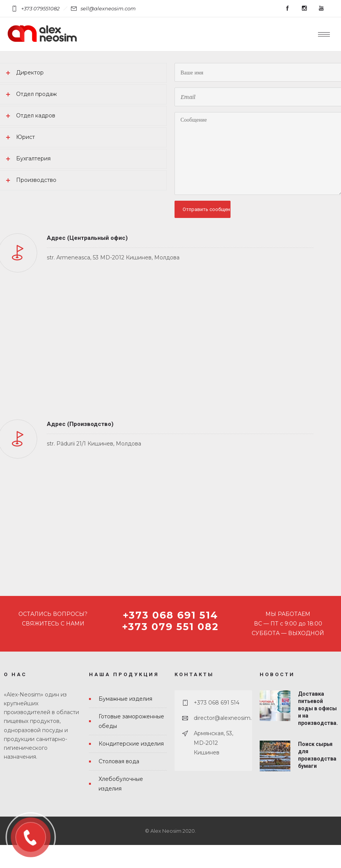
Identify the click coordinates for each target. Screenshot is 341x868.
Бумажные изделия (125, 699)
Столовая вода (119, 761)
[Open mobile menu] (326, 34)
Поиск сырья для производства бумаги (317, 755)
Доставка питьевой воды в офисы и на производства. (318, 709)
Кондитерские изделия (131, 744)
